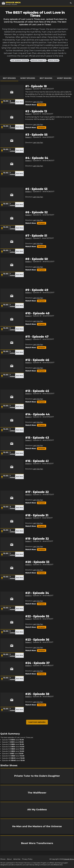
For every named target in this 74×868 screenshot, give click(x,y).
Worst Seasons (64, 78)
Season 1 (28, 89)
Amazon (42, 105)
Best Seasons (46, 78)
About (9, 859)
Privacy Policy (27, 859)
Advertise (17, 859)
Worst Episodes (28, 78)
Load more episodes (37, 722)
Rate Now (19, 102)
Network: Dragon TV (38, 60)
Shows (3, 859)
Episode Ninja (69, 859)
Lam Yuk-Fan (38, 102)
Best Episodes (9, 78)
